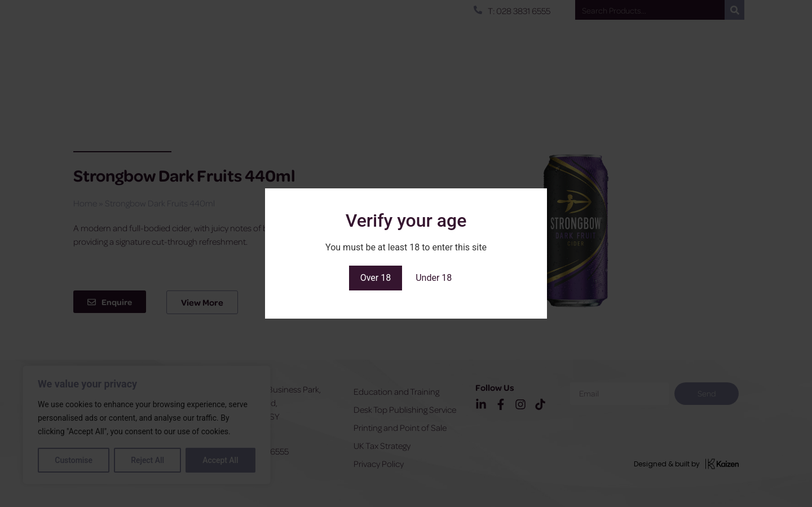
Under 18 (434, 278)
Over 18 (376, 278)
